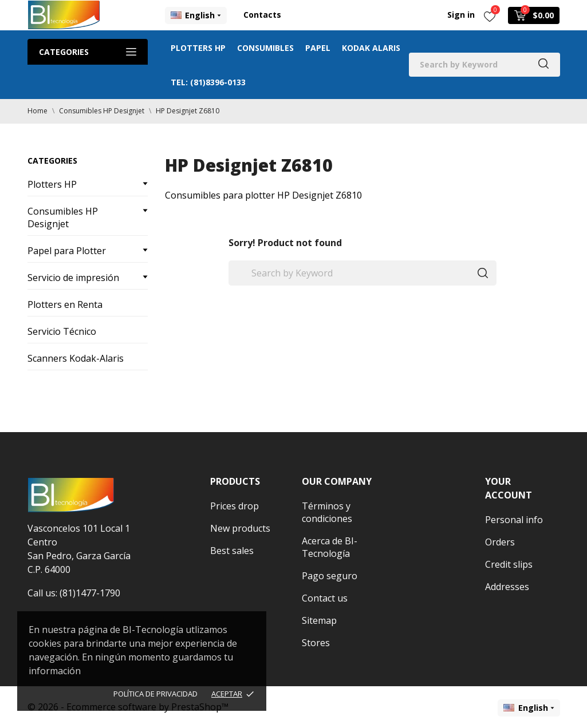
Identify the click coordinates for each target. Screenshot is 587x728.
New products (240, 528)
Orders (500, 542)
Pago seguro (330, 576)
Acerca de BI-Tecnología (330, 547)
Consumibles (265, 48)
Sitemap (319, 620)
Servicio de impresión (73, 278)
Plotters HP (198, 48)
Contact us (325, 598)
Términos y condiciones (327, 512)
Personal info (514, 520)
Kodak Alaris (371, 48)
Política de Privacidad (155, 694)
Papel (318, 48)
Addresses (507, 587)
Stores (316, 643)
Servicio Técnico (62, 331)
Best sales (232, 551)
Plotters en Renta (65, 304)
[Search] (484, 65)
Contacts (262, 15)
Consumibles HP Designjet (63, 217)
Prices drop (235, 506)
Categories (88, 52)
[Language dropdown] (196, 15)
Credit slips (509, 564)
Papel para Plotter (67, 251)
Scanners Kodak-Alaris (76, 358)
